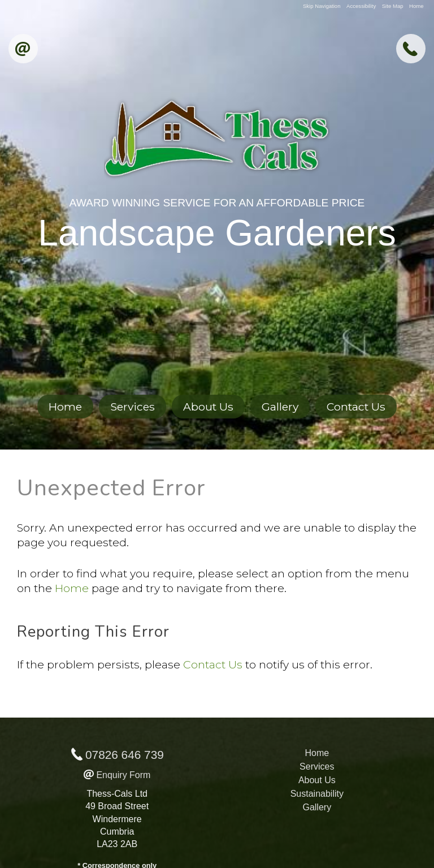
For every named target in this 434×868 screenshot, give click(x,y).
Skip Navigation (322, 6)
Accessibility (361, 6)
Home (416, 6)
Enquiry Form (123, 775)
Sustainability (317, 794)
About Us (208, 407)
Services (133, 407)
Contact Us (356, 407)
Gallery (280, 407)
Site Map (393, 6)
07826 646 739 (125, 755)
